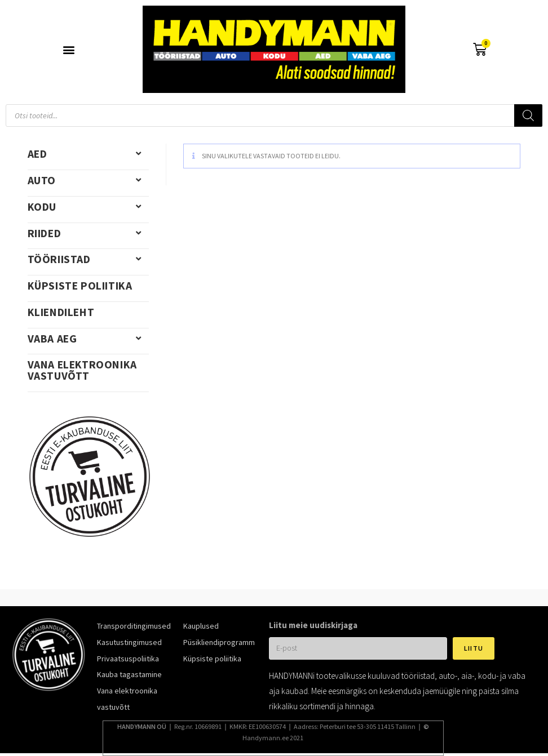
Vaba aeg (88, 339)
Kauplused (201, 626)
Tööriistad (88, 259)
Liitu (474, 648)
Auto (88, 180)
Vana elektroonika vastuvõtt (82, 370)
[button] (68, 49)
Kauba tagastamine (129, 674)
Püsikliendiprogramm (219, 642)
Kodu (88, 207)
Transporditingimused (134, 626)
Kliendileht (61, 312)
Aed (88, 154)
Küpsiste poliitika (80, 286)
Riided (88, 233)
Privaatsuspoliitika (128, 659)
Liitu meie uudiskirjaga (313, 625)
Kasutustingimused (129, 642)
